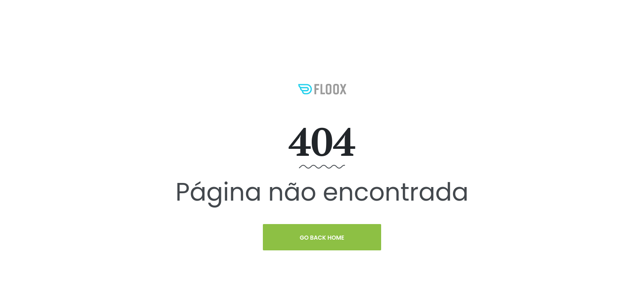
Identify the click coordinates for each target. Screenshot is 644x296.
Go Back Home (322, 238)
